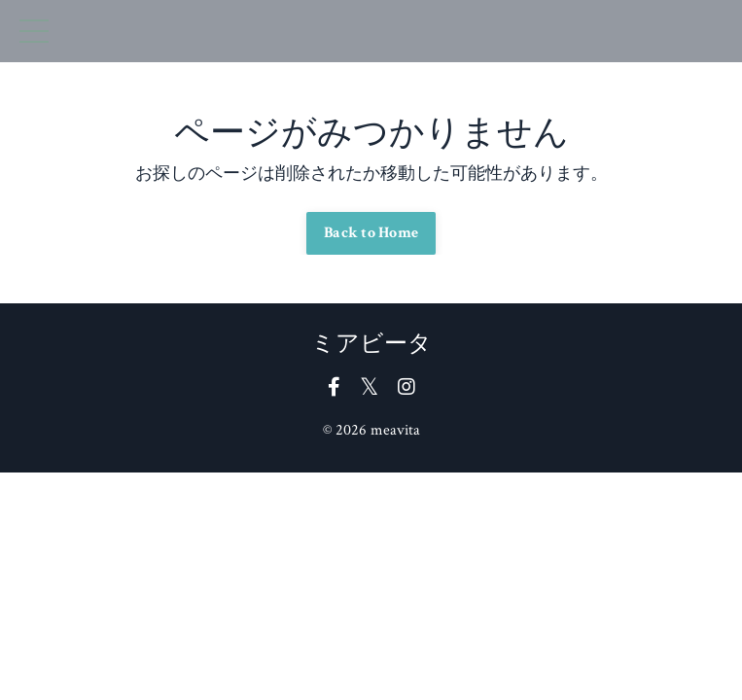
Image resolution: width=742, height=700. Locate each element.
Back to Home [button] (371, 233)
